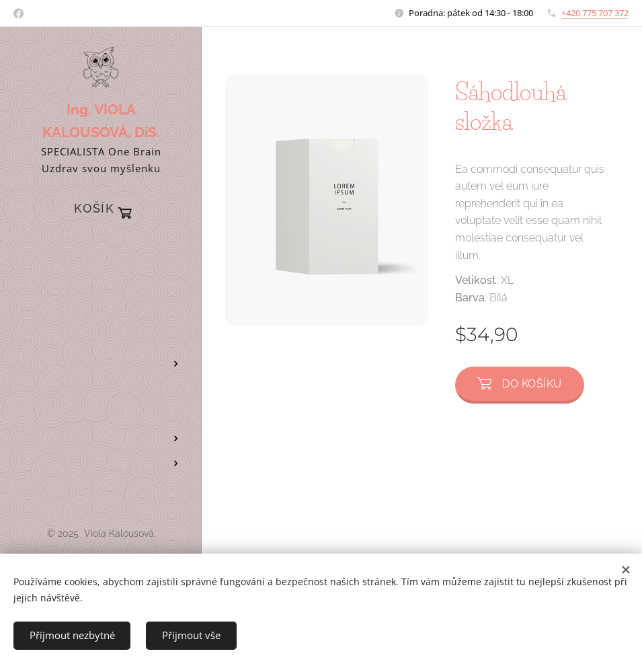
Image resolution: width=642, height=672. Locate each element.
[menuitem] (101, 249)
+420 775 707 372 (595, 13)
